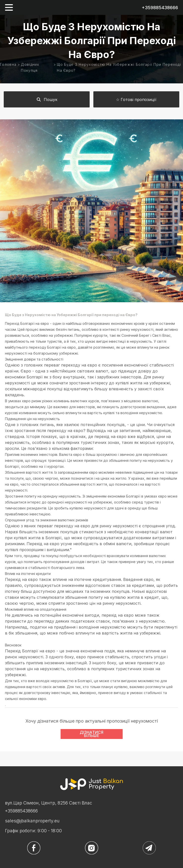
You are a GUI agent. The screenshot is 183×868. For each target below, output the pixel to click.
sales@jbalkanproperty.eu (32, 821)
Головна (8, 64)
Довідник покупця (30, 67)
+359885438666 (160, 8)
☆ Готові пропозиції (136, 100)
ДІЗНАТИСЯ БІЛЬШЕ (91, 734)
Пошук (47, 100)
